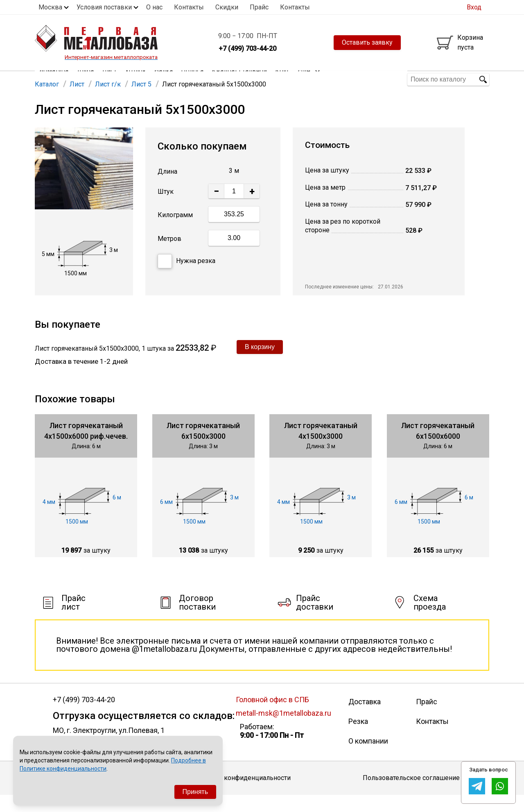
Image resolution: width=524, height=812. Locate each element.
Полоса (192, 79)
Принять (195, 792)
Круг (282, 79)
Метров (169, 255)
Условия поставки (104, 7)
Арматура (54, 79)
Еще (309, 79)
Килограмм (175, 232)
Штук (166, 209)
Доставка (365, 718)
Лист (109, 79)
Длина (167, 188)
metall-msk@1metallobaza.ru (283, 730)
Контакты (189, 7)
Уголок (136, 79)
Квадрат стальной (239, 79)
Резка (358, 738)
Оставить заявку (367, 42)
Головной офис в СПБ (272, 716)
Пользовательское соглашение (411, 795)
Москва (50, 7)
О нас (154, 7)
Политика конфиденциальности (242, 795)
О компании (368, 758)
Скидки (227, 7)
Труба (85, 79)
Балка (164, 79)
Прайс (259, 7)
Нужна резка (186, 278)
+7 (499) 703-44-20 (84, 717)
